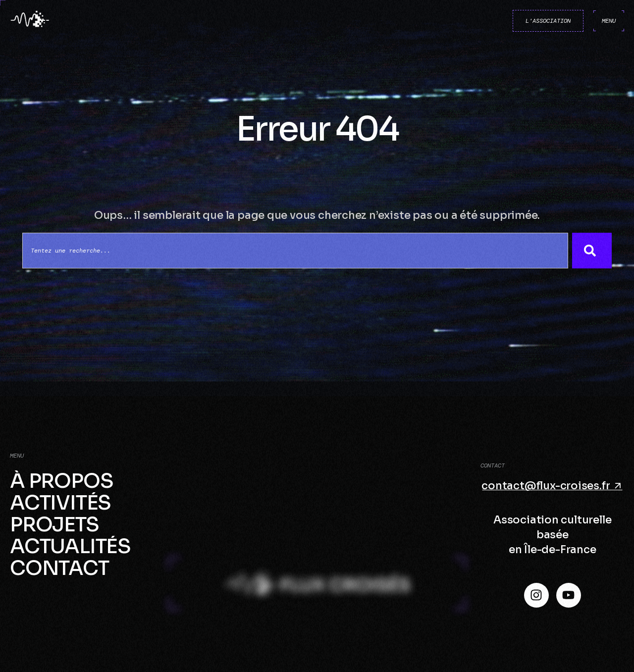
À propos (61, 481)
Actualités (70, 547)
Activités (60, 503)
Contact (59, 569)
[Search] (592, 251)
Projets (54, 525)
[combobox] (295, 251)
